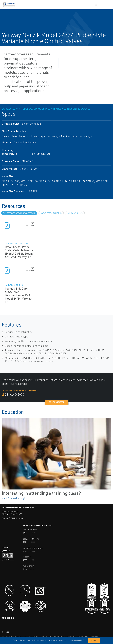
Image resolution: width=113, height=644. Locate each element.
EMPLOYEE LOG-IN (76, 636)
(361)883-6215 (29, 533)
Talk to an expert (57, 402)
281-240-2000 (13, 394)
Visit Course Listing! (13, 498)
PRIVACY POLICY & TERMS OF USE (15, 636)
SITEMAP (63, 636)
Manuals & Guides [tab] (75, 213)
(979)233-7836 (29, 560)
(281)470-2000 (29, 551)
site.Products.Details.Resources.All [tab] (19, 213)
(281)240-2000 (16, 518)
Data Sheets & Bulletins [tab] (51, 213)
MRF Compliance (92, 636)
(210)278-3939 (29, 569)
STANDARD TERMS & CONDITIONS (44, 636)
